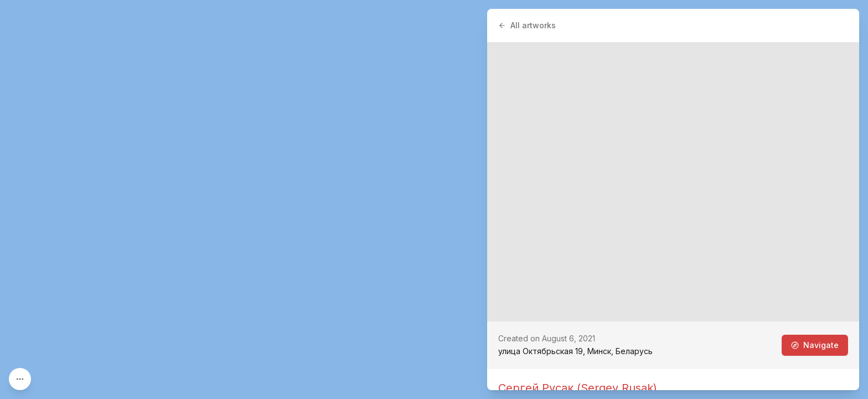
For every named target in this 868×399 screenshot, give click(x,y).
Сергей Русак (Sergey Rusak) (578, 388)
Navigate (815, 345)
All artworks (527, 25)
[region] (434, 199)
